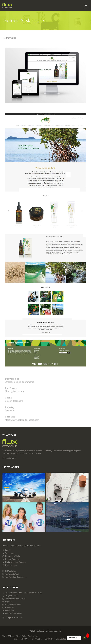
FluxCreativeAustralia (12, 614)
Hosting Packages (11, 559)
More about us (9, 458)
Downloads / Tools (11, 556)
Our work (10, 38)
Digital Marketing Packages (14, 562)
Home (15, 639)
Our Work (49, 639)
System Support (10, 565)
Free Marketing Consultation (14, 577)
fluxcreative (8, 611)
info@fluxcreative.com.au (14, 599)
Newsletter (8, 608)
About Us (25, 639)
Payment (7, 602)
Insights (7, 550)
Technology (8, 553)
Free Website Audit (11, 574)
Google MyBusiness (12, 605)
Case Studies (61, 639)
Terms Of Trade (8, 636)
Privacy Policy (21, 636)
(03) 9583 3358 (12, 596)
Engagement (33, 636)
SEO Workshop (9, 571)
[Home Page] (10, 444)
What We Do (37, 639)
